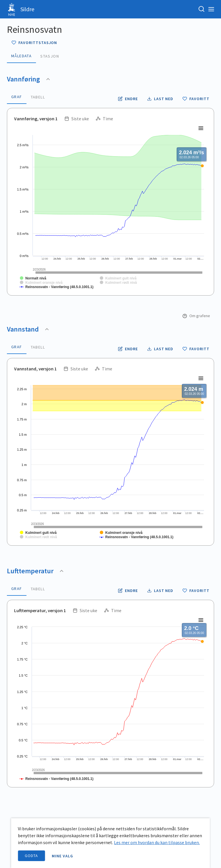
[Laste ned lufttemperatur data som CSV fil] (160, 591)
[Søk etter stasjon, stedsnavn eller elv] (201, 9)
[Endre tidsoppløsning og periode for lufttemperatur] (128, 591)
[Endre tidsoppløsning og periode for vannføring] (128, 99)
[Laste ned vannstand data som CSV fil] (160, 349)
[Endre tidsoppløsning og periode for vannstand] (128, 349)
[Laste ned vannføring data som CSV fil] (160, 99)
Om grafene (196, 316)
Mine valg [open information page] (62, 856)
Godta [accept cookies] (31, 856)
